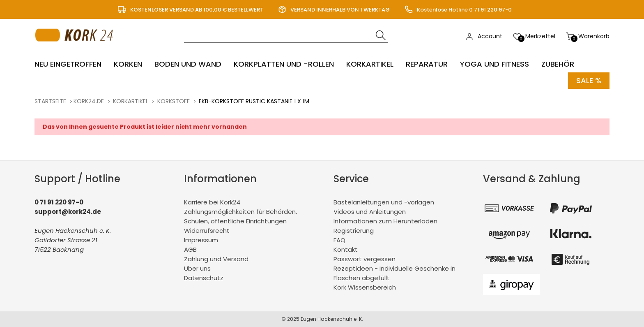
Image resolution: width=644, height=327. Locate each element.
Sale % (589, 80)
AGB (190, 249)
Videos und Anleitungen (370, 212)
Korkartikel (370, 64)
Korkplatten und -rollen (284, 64)
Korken (128, 64)
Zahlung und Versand (216, 259)
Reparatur (427, 64)
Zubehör (558, 64)
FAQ (339, 240)
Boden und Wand (188, 64)
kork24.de (89, 101)
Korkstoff (174, 101)
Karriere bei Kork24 (212, 202)
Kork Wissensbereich (365, 287)
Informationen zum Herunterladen (385, 221)
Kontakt (346, 249)
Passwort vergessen (365, 259)
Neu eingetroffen (68, 64)
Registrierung (354, 231)
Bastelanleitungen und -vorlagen (384, 202)
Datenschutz (204, 278)
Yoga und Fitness (494, 64)
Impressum (201, 240)
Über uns (197, 268)
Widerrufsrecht (207, 231)
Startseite (50, 101)
